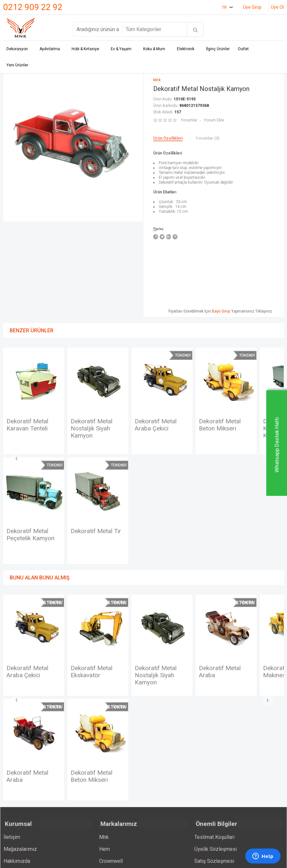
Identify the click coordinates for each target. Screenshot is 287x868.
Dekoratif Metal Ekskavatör (93, 687)
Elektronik (186, 49)
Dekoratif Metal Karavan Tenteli (29, 425)
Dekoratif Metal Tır (34, 539)
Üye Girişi (252, 7)
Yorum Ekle (213, 120)
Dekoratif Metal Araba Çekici (157, 425)
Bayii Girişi (221, 311)
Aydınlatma (50, 49)
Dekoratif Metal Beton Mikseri (221, 425)
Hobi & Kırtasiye (85, 49)
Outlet (243, 49)
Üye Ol (277, 7)
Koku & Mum (154, 49)
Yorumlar (189, 120)
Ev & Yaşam (121, 49)
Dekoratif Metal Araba (221, 687)
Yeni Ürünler (17, 65)
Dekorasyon (17, 49)
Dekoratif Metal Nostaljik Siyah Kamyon (93, 429)
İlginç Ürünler (218, 49)
